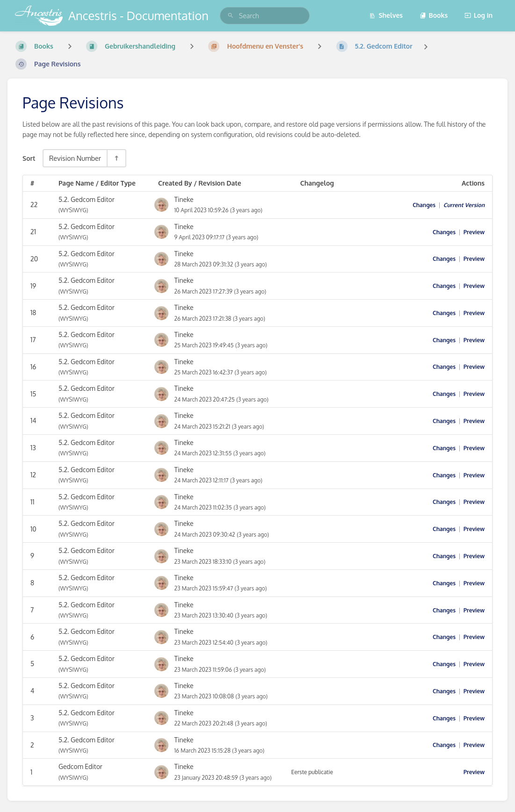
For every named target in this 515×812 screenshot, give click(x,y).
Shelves (386, 15)
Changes (424, 205)
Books (434, 15)
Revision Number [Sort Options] (75, 158)
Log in (479, 15)
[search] (265, 16)
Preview (474, 232)
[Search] (231, 16)
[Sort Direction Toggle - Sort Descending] (116, 158)
